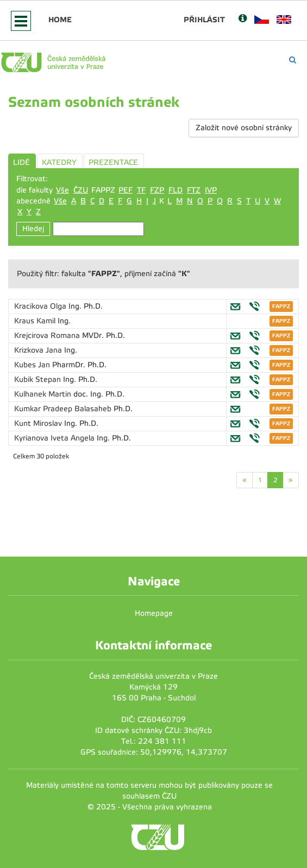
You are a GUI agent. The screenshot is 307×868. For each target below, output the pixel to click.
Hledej (33, 229)
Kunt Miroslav (39, 423)
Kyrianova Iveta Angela (55, 438)
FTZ (194, 190)
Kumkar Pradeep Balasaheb (64, 409)
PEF (126, 190)
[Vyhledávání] (293, 60)
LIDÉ (21, 162)
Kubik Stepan (39, 379)
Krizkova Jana (39, 350)
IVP (211, 190)
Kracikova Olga (41, 306)
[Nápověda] (243, 19)
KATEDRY (59, 162)
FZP (157, 190)
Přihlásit (204, 20)
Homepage (154, 613)
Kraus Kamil (36, 321)
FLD (176, 190)
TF (141, 190)
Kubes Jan (33, 365)
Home (60, 20)
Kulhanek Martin (44, 394)
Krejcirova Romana (48, 336)
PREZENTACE (113, 162)
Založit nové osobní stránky (244, 128)
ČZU (81, 190)
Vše (62, 190)
